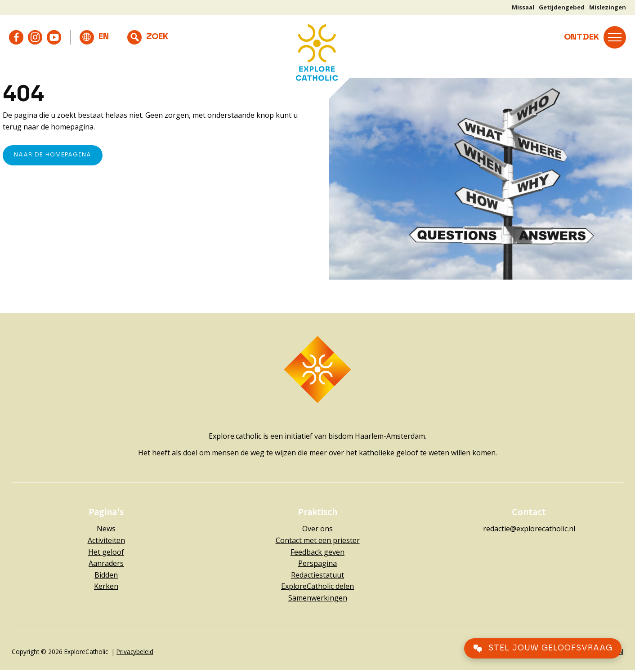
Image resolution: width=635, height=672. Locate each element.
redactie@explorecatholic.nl (529, 529)
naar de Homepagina (53, 155)
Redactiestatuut (317, 575)
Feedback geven (317, 552)
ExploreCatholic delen (317, 586)
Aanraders (106, 563)
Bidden (106, 575)
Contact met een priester (318, 540)
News (106, 529)
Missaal (523, 7)
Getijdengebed (562, 7)
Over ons (317, 529)
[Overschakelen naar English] (94, 37)
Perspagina (317, 563)
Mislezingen (608, 7)
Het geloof (106, 552)
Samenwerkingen (318, 598)
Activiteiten (106, 540)
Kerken (106, 586)
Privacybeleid (135, 652)
